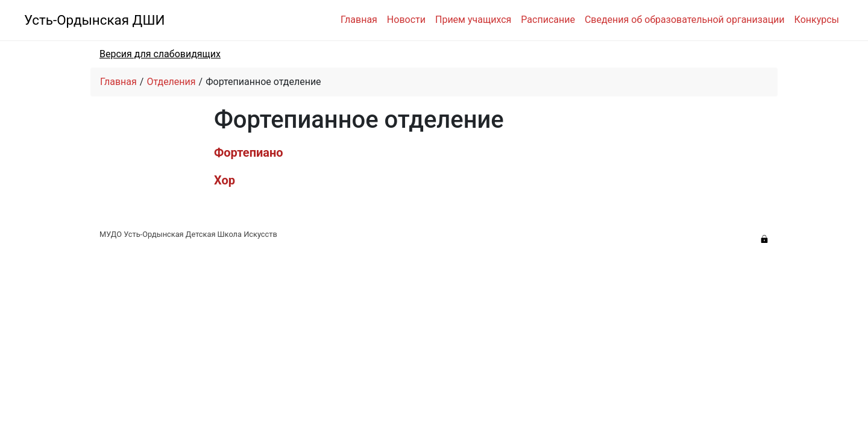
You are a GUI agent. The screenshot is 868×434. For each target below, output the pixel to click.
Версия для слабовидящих (160, 54)
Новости (406, 20)
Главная (359, 20)
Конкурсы (817, 20)
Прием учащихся (473, 20)
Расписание (548, 20)
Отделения (171, 82)
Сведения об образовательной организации (685, 20)
